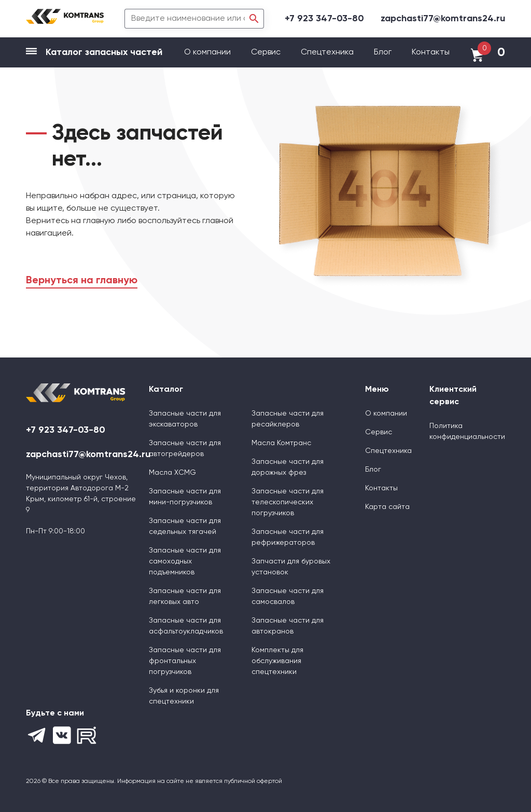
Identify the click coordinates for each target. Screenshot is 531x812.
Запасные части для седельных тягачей (185, 526)
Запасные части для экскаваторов (185, 419)
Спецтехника (327, 52)
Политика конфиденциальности (467, 431)
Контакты (431, 52)
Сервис (267, 52)
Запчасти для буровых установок (291, 567)
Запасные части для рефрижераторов (288, 537)
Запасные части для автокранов (288, 626)
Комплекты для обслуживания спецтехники (277, 661)
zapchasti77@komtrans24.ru (443, 19)
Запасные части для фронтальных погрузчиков (185, 661)
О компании (208, 52)
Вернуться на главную (82, 281)
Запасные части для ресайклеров (288, 419)
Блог (383, 52)
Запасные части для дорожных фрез (288, 467)
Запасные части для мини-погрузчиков (185, 497)
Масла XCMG (172, 473)
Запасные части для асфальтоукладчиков (186, 626)
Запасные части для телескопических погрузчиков (288, 502)
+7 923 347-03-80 (324, 19)
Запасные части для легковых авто (185, 596)
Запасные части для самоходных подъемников (185, 561)
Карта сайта (387, 507)
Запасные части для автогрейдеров (185, 449)
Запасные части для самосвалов (288, 596)
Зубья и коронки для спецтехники (184, 696)
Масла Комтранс (281, 443)
